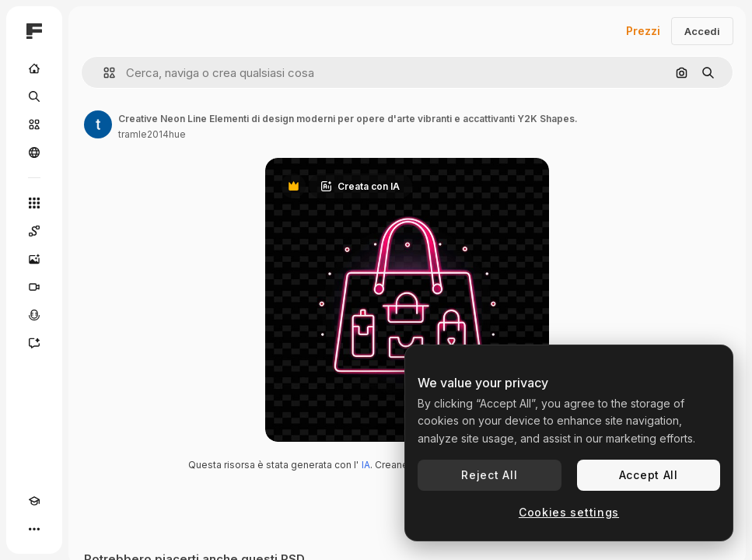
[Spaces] (34, 231)
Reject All (489, 475)
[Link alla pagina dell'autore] (98, 124)
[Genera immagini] (34, 259)
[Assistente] (34, 343)
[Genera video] (34, 287)
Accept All (649, 475)
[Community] (34, 152)
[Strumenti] (34, 203)
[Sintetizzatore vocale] (34, 315)
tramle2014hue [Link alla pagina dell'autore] (152, 134)
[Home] (34, 68)
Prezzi (643, 31)
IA (366, 465)
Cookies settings (569, 512)
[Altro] (34, 529)
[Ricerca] (34, 96)
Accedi (702, 31)
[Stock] (34, 124)
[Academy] (34, 501)
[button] (103, 73)
